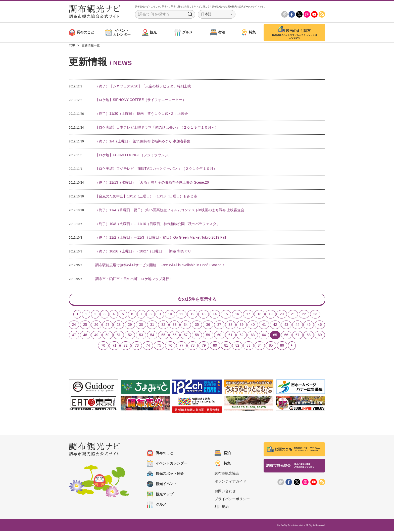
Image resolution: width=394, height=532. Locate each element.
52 (130, 336)
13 (204, 315)
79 (204, 346)
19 (271, 315)
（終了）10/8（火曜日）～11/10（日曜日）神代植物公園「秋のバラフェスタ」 (158, 224)
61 (230, 336)
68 (309, 336)
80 (215, 346)
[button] (217, 14)
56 (175, 336)
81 (226, 346)
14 (215, 315)
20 (282, 315)
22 (304, 315)
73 (137, 346)
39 (242, 325)
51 (119, 336)
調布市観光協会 (227, 474)
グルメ (157, 506)
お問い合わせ (225, 492)
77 (181, 346)
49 (96, 336)
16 (237, 315)
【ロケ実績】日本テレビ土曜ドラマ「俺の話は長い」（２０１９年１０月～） (157, 127)
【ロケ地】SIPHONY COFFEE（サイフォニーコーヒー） (141, 100)
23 (315, 315)
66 (286, 336)
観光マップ (160, 495)
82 (237, 346)
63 (253, 336)
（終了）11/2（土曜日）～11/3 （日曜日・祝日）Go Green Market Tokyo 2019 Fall (161, 237)
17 (248, 315)
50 (108, 336)
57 (186, 336)
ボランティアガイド (230, 482)
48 (85, 336)
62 (242, 336)
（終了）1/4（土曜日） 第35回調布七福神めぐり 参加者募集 (143, 141)
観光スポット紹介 (165, 475)
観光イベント (162, 485)
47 (74, 336)
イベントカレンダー (167, 464)
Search (190, 14)
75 (159, 346)
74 (148, 346)
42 (275, 325)
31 (152, 325)
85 (271, 346)
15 (226, 315)
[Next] (292, 347)
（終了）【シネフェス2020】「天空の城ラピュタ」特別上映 (143, 86)
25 (85, 325)
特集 (223, 464)
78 (193, 346)
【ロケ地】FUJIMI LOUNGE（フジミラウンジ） (133, 155)
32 (163, 325)
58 (197, 336)
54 (152, 336)
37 (219, 325)
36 (208, 325)
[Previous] (77, 315)
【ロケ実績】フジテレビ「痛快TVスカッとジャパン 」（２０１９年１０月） (156, 169)
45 (309, 325)
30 (141, 325)
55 (163, 336)
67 (298, 336)
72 (126, 346)
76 (170, 346)
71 (114, 346)
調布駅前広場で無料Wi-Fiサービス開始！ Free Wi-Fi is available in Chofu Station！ (160, 265)
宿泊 (223, 454)
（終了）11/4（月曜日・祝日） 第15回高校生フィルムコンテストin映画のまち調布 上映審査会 (170, 210)
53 (141, 336)
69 (320, 336)
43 (286, 325)
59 (208, 336)
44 (298, 325)
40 (253, 325)
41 (264, 325)
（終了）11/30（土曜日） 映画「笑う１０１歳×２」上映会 (142, 114)
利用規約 (222, 508)
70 (103, 346)
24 (74, 325)
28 (119, 325)
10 (170, 315)
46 (320, 325)
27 (108, 325)
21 (293, 315)
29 (130, 325)
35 (197, 325)
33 (175, 325)
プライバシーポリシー (232, 500)
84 (260, 346)
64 (264, 336)
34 (186, 325)
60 (219, 336)
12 (192, 315)
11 (181, 315)
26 (96, 325)
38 (230, 325)
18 (259, 315)
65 (275, 336)
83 (249, 346)
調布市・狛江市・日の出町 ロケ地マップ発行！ (134, 279)
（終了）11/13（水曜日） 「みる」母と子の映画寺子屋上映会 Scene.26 (152, 182)
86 (282, 346)
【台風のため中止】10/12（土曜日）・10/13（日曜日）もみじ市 (146, 196)
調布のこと (160, 454)
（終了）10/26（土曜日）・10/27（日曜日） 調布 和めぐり (143, 251)
